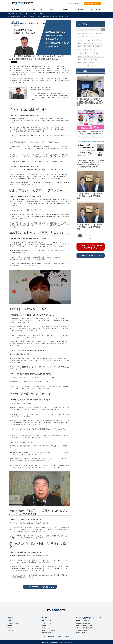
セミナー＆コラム (96, 9)
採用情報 (81, 9)
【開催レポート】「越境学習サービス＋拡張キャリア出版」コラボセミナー (90, 133)
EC (79, 34)
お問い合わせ (75, 3)
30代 (94, 43)
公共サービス (92, 50)
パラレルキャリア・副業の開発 (84, 628)
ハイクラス (87, 47)
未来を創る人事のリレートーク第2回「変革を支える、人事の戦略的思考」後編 (90, 196)
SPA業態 (99, 34)
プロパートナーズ (46, 621)
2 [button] (85, 236)
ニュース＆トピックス (35, 9)
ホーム (44, 636)
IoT (100, 40)
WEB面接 (81, 37)
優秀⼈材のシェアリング (82, 621)
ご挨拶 (9, 621)
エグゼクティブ (98, 47)
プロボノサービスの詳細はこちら (40, 587)
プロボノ (21, 13)
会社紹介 (53, 9)
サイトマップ (67, 636)
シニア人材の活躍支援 (82, 630)
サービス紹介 (15, 9)
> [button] (101, 236)
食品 (80, 60)
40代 (100, 43)
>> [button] (91, 239)
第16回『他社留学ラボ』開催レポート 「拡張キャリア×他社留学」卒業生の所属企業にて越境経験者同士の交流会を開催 (90, 102)
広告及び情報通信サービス (96, 56)
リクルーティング (46, 623)
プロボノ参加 (82, 66)
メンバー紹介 (11, 630)
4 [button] (96, 236)
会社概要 (10, 626)
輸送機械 (94, 60)
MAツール (81, 40)
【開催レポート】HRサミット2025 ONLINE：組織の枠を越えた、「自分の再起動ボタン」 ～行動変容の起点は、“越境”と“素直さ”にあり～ (90, 164)
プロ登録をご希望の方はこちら (91, 256)
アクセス (10, 628)
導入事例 (66, 9)
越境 (80, 43)
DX (88, 40)
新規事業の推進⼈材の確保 (83, 623)
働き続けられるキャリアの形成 (84, 626)
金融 (96, 53)
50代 (80, 47)
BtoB (88, 37)
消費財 (86, 60)
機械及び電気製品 (83, 63)
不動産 (80, 53)
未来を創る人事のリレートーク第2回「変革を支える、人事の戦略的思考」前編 (90, 227)
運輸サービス (82, 56)
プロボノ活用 (92, 66)
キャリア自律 (82, 50)
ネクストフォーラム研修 (48, 630)
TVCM (95, 37)
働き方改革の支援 (80, 633)
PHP (94, 40)
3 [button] (91, 236)
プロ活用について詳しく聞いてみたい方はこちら (91, 247)
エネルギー (88, 53)
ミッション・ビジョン (13, 623)
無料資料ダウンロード (93, 3)
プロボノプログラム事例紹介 (37, 13)
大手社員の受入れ (46, 633)
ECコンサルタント (89, 34)
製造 (92, 63)
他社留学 (87, 43)
